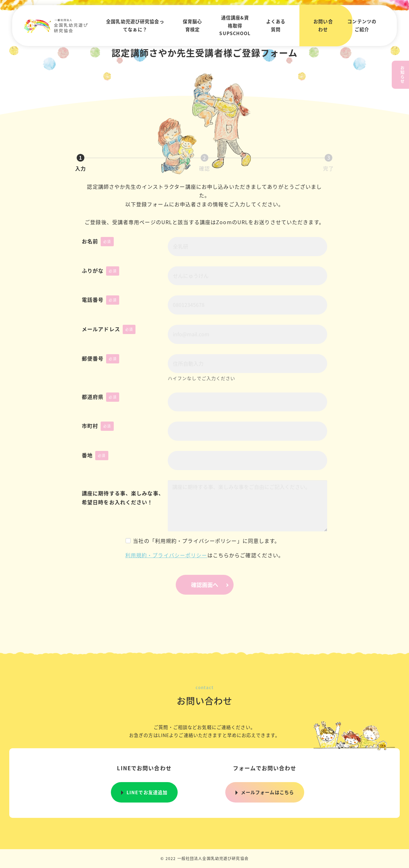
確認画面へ (212, 585)
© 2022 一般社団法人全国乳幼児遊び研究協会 (204, 858)
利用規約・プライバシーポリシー (166, 555)
